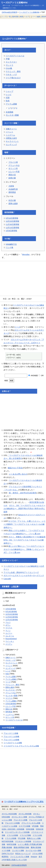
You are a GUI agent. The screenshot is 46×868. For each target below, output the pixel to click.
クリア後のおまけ (13, 78)
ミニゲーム (10, 135)
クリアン (9, 644)
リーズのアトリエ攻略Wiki (14, 3)
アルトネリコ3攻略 (11, 740)
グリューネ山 (14, 165)
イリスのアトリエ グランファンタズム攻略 (21, 746)
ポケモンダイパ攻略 (19, 817)
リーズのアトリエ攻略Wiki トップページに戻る (24, 802)
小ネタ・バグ (11, 74)
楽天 (40, 857)
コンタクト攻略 (18, 850)
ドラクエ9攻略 (11, 838)
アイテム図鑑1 (11, 701)
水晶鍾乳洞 (13, 189)
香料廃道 (12, 192)
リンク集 (10, 247)
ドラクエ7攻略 (25, 835)
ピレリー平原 (14, 172)
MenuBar (26, 254)
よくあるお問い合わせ (18, 474)
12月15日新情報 (13, 228)
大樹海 (11, 186)
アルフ (8, 622)
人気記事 (15, 587)
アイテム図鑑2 (11, 679)
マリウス (9, 628)
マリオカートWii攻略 (23, 841)
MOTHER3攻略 (8, 841)
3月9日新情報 (12, 231)
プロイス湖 (13, 162)
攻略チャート (11, 129)
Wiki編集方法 (11, 244)
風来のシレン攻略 (34, 838)
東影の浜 (12, 175)
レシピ (9, 94)
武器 (8, 98)
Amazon (34, 857)
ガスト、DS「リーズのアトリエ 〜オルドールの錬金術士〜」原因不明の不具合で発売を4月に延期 (24, 509)
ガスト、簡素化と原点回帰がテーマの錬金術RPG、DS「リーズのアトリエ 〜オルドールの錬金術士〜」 (25, 540)
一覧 (9, 17)
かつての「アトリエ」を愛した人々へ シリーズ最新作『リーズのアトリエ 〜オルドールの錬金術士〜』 (25, 524)
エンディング (11, 145)
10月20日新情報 (13, 221)
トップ (4, 17)
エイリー (9, 633)
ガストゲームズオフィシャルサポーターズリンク (24, 575)
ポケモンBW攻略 (25, 814)
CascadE (7, 579)
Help (7, 674)
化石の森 (12, 200)
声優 (8, 59)
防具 (8, 101)
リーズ (5, 39)
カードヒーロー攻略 (33, 850)
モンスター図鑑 (12, 115)
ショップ (10, 91)
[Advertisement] (23, 26)
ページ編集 (36, 17)
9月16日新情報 (12, 218)
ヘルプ (27, 17)
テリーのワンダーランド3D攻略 (17, 832)
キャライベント (12, 141)
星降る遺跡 (13, 204)
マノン (8, 631)
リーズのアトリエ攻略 (13, 743)
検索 (21, 17)
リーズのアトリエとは (15, 56)
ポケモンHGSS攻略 (9, 814)
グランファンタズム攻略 (31, 823)
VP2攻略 (35, 826)
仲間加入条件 (11, 138)
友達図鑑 (10, 112)
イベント (10, 132)
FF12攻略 (22, 838)
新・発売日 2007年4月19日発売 (23, 493)
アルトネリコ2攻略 (11, 736)
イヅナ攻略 (6, 850)
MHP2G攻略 (11, 844)
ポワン (8, 625)
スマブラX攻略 (24, 826)
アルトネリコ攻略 (11, 733)
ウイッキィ (10, 641)
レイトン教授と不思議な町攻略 (30, 844)
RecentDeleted (11, 639)
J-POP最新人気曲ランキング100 (14, 860)
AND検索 (33, 376)
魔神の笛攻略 (36, 847)
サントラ (10, 65)
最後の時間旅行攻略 (21, 847)
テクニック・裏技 (13, 71)
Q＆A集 (9, 68)
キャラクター (11, 62)
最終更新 (15, 17)
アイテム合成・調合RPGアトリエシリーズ (21, 572)
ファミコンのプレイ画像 (20, 857)
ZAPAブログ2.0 (8, 854)
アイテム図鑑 (11, 104)
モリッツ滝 (13, 168)
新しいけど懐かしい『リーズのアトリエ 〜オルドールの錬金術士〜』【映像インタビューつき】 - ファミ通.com (24, 549)
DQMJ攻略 (30, 829)
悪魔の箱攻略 (7, 847)
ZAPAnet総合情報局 (9, 12)
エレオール (10, 636)
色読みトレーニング (23, 854)
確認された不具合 (15, 468)
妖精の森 (12, 178)
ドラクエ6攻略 (12, 835)
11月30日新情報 (13, 224)
